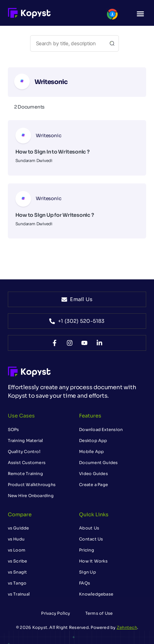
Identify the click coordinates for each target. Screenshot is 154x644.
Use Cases (21, 416)
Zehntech (127, 627)
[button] (141, 14)
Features (90, 416)
